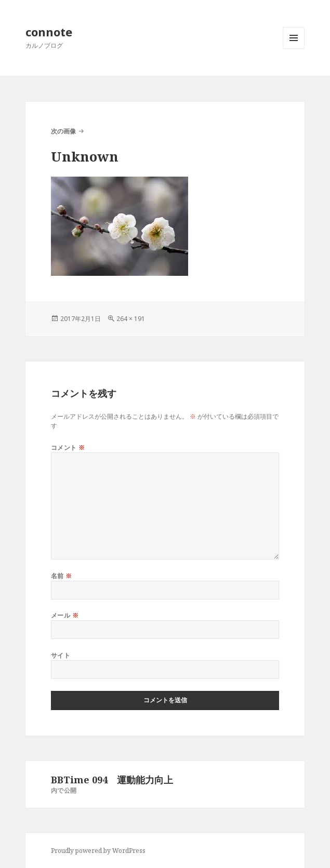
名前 (62, 576)
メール (65, 615)
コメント (68, 448)
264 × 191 (131, 319)
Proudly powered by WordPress (98, 851)
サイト (61, 655)
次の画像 (63, 131)
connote (49, 32)
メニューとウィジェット (294, 49)
